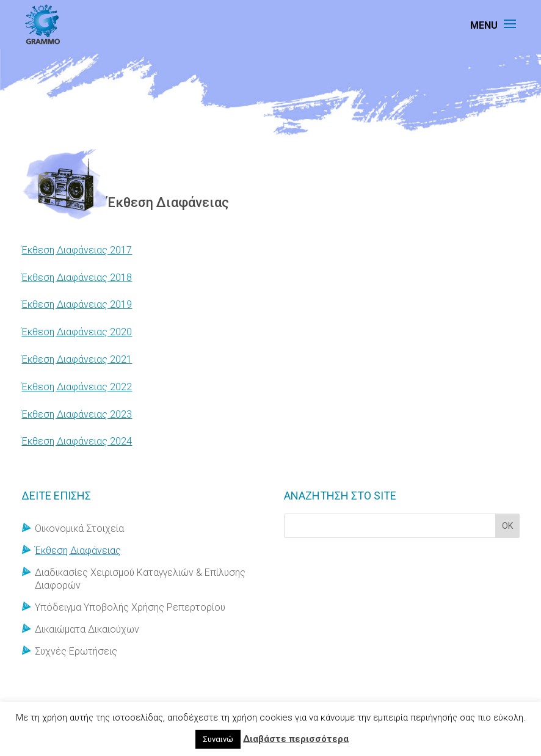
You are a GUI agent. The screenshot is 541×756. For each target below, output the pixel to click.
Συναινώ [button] (218, 739)
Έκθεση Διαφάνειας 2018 (77, 278)
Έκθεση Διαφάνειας (78, 551)
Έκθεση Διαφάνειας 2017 (77, 250)
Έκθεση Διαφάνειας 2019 (77, 304)
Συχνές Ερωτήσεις (76, 651)
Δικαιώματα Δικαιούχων (87, 629)
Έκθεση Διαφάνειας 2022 (77, 387)
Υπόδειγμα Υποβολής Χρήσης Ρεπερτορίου (130, 607)
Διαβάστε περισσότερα (296, 739)
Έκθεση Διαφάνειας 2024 (77, 441)
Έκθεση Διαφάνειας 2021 (77, 359)
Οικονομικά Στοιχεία (79, 529)
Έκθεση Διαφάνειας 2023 (77, 414)
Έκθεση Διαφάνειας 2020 (77, 332)
